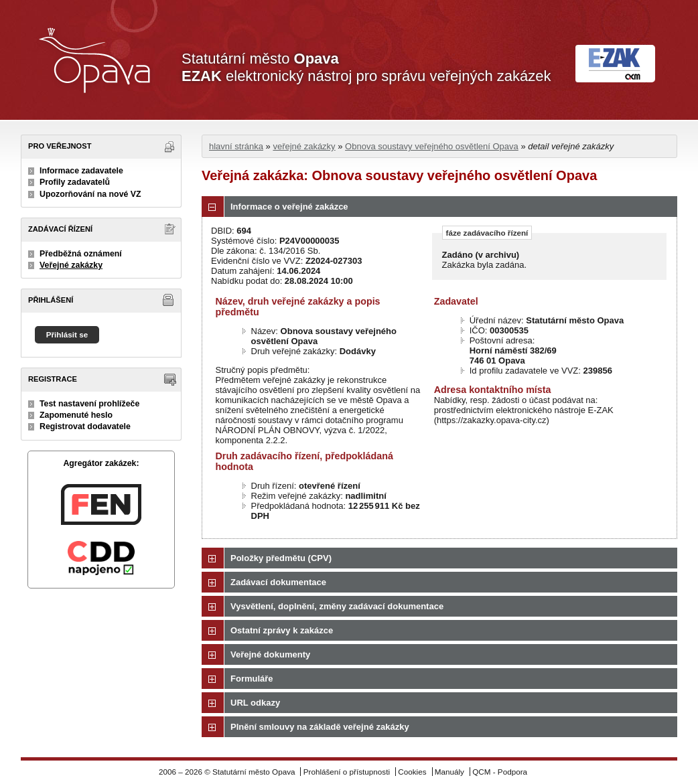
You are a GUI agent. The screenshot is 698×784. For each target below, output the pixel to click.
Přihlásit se (67, 334)
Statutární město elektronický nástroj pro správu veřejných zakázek (366, 67)
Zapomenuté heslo (76, 415)
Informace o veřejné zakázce (289, 207)
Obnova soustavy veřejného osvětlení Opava (432, 146)
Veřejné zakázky (71, 265)
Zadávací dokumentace (278, 582)
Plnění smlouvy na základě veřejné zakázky (320, 727)
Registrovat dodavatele (85, 426)
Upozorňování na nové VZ (90, 194)
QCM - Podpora (500, 772)
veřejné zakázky (304, 146)
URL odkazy (255, 703)
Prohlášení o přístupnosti (347, 772)
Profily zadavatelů (75, 182)
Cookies (412, 772)
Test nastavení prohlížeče (89, 404)
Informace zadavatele (81, 171)
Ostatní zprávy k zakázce (282, 630)
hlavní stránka (236, 146)
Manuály (449, 772)
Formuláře (252, 679)
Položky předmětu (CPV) (281, 558)
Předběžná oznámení (81, 254)
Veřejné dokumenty (270, 654)
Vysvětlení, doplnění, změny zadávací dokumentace (337, 606)
